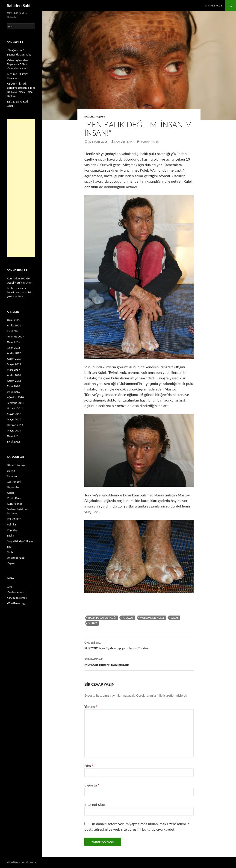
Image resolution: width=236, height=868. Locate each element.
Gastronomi (14, 482)
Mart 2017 (13, 370)
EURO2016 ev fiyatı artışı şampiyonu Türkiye (139, 645)
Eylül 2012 (13, 441)
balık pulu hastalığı (102, 618)
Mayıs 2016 (14, 414)
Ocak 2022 (14, 320)
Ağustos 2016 (15, 397)
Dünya (11, 471)
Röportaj (12, 530)
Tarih (10, 552)
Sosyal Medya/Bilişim (20, 541)
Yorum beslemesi (17, 598)
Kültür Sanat (14, 504)
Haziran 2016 (15, 408)
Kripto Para (14, 498)
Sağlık (89, 116)
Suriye (93, 623)
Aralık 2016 (14, 375)
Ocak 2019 (14, 342)
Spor (10, 547)
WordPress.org (16, 603)
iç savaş (128, 618)
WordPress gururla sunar (22, 862)
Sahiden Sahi (19, 6)
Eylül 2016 (13, 392)
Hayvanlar (13, 487)
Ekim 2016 (13, 386)
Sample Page (214, 5)
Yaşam (100, 116)
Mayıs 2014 (14, 430)
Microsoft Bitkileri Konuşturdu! (139, 662)
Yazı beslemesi (16, 592)
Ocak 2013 (14, 436)
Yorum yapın (150, 142)
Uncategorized (16, 558)
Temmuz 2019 (16, 336)
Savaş (175, 618)
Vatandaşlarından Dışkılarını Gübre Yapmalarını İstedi (18, 64)
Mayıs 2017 (14, 364)
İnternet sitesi (95, 804)
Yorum (91, 706)
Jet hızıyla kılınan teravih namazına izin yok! (20, 292)
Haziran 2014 (15, 425)
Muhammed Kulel (152, 618)
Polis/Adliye (14, 519)
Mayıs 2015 (14, 419)
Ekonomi (12, 476)
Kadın (10, 493)
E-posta (92, 785)
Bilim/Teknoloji (16, 465)
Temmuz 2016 (16, 403)
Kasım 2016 (14, 381)
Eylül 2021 (13, 331)
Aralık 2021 (14, 325)
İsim (89, 766)
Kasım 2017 (14, 359)
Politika (11, 524)
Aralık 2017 (14, 353)
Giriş (10, 587)
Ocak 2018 (14, 347)
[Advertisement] (21, 188)
